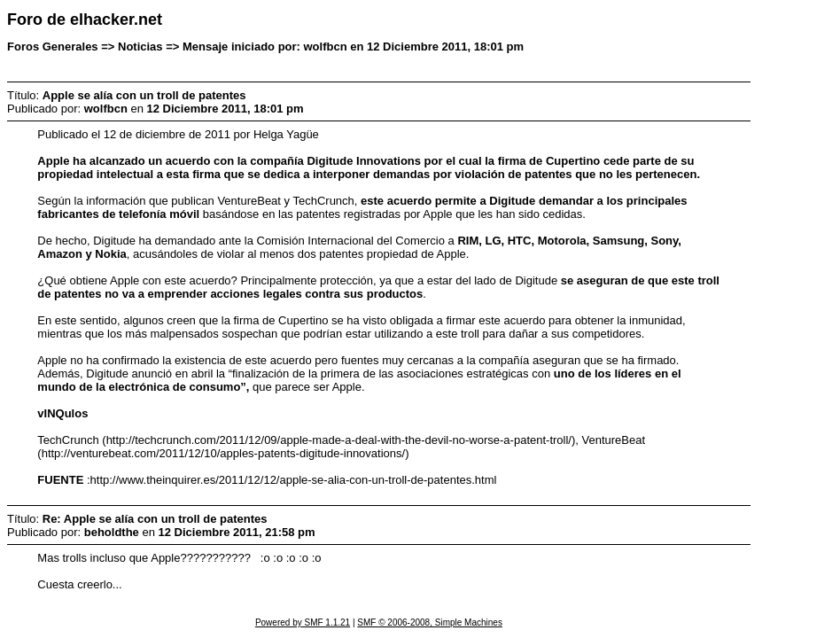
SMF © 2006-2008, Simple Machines (430, 622)
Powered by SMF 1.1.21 (303, 622)
